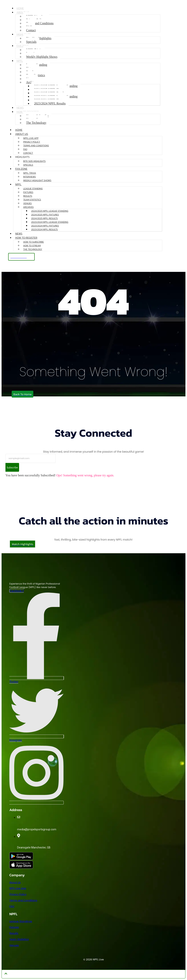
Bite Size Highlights (34, 161)
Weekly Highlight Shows (42, 57)
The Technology (36, 123)
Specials (31, 42)
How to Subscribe (34, 242)
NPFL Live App (31, 138)
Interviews (30, 177)
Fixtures (28, 192)
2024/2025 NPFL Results (45, 218)
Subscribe (13, 468)
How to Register (26, 238)
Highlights (22, 157)
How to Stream (32, 246)
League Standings (21, 921)
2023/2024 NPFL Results (50, 103)
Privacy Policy (32, 142)
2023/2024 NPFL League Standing (50, 222)
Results (28, 196)
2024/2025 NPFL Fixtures (45, 215)
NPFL (20, 61)
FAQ (25, 149)
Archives (28, 207)
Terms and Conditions (40, 23)
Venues (27, 203)
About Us (23, 12)
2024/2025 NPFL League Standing (50, 211)
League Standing (33, 189)
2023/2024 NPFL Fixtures (45, 226)
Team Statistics (32, 200)
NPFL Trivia (30, 173)
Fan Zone (23, 46)
